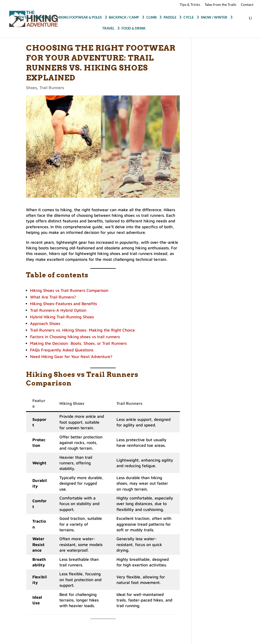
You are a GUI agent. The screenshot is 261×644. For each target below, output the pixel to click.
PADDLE (170, 18)
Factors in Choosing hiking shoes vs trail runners (75, 337)
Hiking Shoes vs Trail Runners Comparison (69, 290)
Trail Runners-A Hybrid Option (58, 310)
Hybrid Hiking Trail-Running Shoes (62, 317)
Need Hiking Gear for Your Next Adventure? (71, 356)
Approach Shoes (45, 323)
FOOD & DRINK (134, 29)
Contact (247, 5)
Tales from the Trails (220, 5)
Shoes (31, 88)
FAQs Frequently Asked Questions (62, 350)
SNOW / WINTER (214, 18)
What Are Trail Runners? (53, 297)
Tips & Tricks (190, 5)
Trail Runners (52, 88)
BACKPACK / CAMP (124, 18)
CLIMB (151, 18)
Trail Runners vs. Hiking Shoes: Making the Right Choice (82, 330)
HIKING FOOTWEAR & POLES (79, 18)
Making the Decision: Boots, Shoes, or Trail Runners (78, 343)
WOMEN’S (42, 18)
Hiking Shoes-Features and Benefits (63, 304)
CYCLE (189, 18)
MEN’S (22, 18)
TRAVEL (108, 29)
